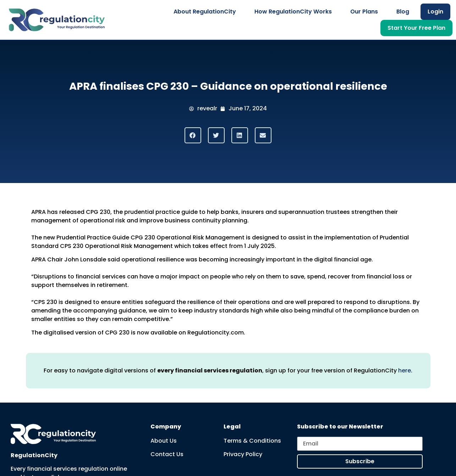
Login (435, 12)
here (405, 370)
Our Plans (364, 12)
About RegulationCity (205, 12)
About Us (164, 441)
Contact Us (167, 454)
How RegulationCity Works (293, 12)
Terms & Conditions (252, 441)
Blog (403, 12)
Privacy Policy (243, 454)
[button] (193, 135)
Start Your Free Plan (416, 28)
